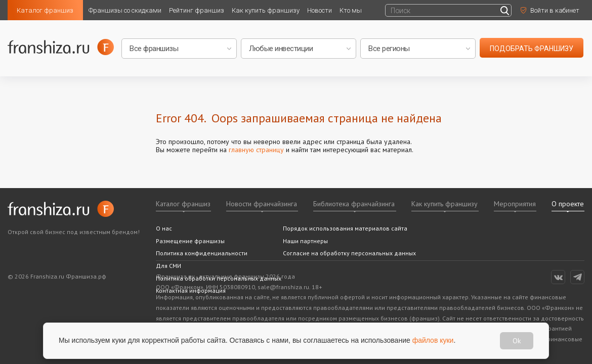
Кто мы (351, 10)
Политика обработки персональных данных (219, 278)
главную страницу (256, 150)
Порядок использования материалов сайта (345, 228)
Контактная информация (191, 290)
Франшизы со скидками (125, 10)
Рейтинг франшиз (197, 10)
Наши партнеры (305, 241)
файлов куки (433, 340)
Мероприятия (515, 204)
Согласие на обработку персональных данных (349, 253)
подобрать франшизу (532, 49)
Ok (517, 341)
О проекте (568, 204)
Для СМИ (168, 266)
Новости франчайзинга (262, 204)
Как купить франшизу (266, 10)
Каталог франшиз (45, 10)
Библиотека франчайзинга (354, 204)
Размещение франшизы (190, 241)
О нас (164, 228)
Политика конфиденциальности (202, 253)
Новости (320, 10)
